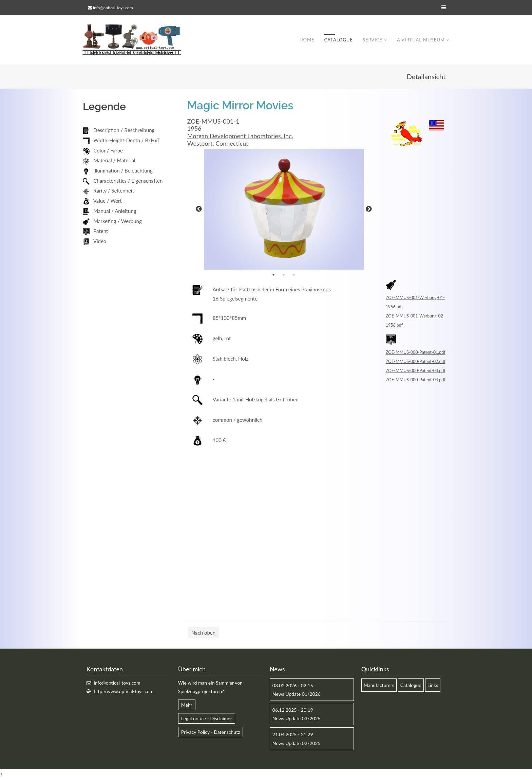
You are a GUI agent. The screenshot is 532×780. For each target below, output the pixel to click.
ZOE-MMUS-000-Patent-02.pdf (416, 362)
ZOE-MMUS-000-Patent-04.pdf (416, 381)
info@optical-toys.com (113, 8)
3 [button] (294, 276)
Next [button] (369, 211)
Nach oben (203, 634)
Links (433, 686)
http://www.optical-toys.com (123, 693)
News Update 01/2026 (297, 695)
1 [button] (273, 276)
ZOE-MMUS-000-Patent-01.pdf (416, 353)
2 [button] (284, 276)
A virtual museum (421, 40)
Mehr (187, 706)
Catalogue (338, 40)
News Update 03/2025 (297, 720)
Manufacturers (379, 686)
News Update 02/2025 (297, 744)
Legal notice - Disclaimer (207, 720)
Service (372, 40)
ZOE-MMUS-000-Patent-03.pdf (416, 372)
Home (307, 40)
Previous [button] (199, 211)
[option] (284, 211)
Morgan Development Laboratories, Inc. (240, 137)
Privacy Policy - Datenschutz (211, 733)
